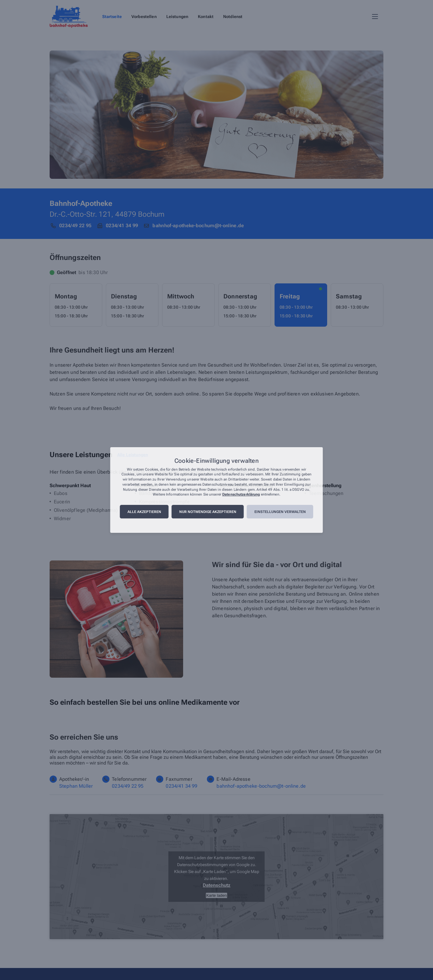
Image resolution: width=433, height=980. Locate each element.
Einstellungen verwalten (280, 512)
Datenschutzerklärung (241, 495)
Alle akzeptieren (144, 512)
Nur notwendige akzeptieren (208, 512)
